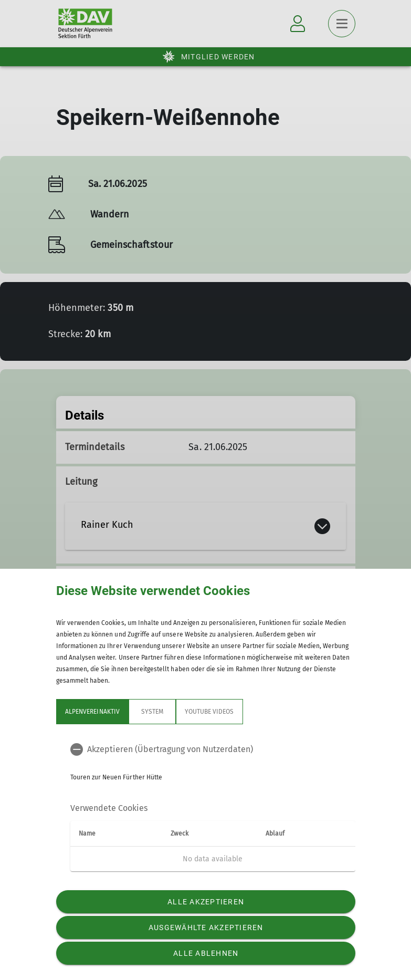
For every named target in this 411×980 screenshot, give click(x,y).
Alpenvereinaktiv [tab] (92, 712)
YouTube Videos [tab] (209, 712)
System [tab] (152, 712)
